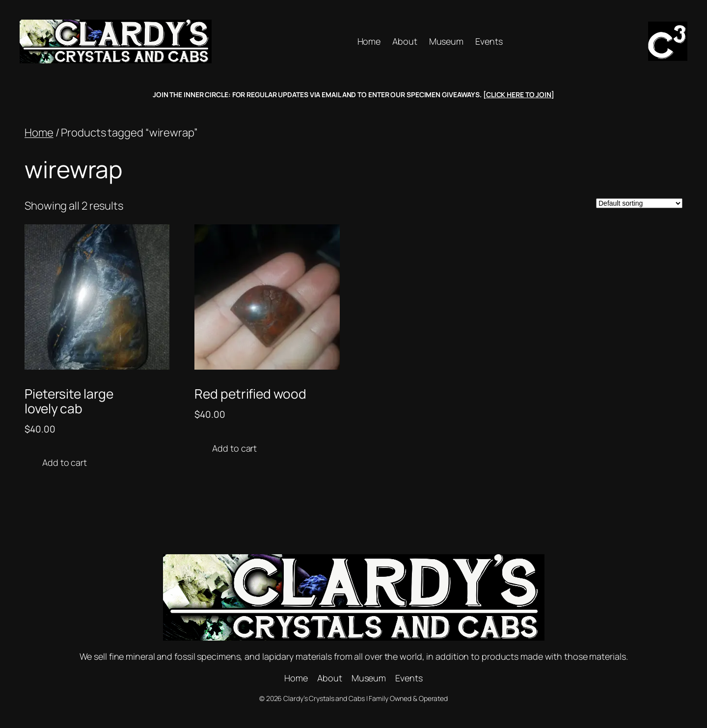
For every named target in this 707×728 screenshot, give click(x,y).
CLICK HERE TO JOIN (519, 94)
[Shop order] (639, 203)
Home (39, 133)
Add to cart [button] (65, 462)
